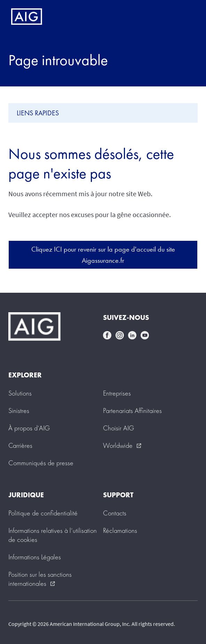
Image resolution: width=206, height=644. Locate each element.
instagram (120, 335)
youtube (145, 335)
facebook (107, 335)
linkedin (132, 335)
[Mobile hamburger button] (186, 17)
